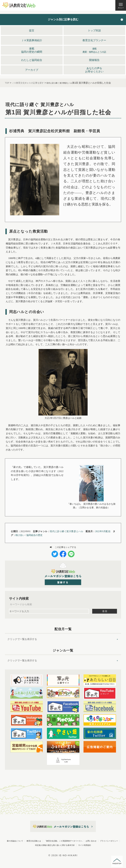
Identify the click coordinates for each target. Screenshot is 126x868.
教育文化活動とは (78, 841)
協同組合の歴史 (34, 535)
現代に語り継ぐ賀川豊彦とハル (66, 531)
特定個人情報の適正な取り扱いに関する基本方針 (50, 849)
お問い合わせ (76, 845)
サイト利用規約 (94, 849)
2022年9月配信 (103, 531)
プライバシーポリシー (104, 845)
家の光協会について (48, 841)
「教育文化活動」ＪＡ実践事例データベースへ (34, 845)
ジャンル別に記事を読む (63, 19)
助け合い (20, 535)
